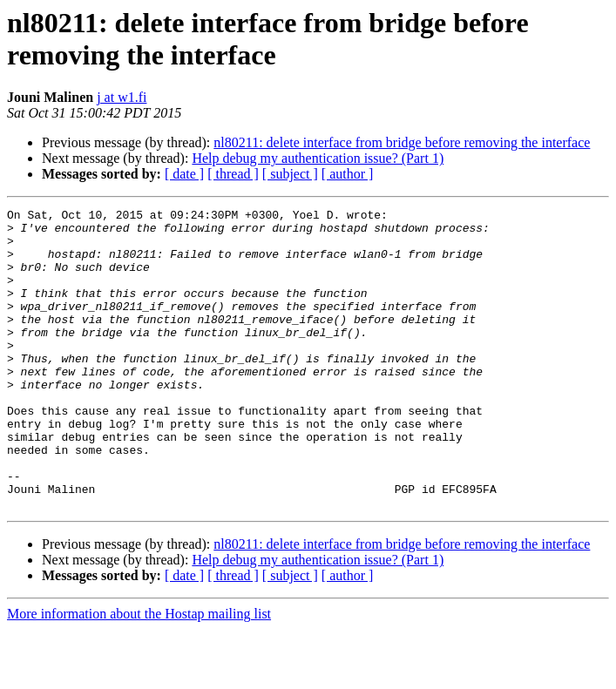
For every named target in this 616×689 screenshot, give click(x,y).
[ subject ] (290, 174)
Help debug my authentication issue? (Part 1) (318, 158)
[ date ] (184, 174)
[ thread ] (233, 174)
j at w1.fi (122, 97)
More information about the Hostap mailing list (139, 674)
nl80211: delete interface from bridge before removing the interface (402, 142)
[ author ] (348, 174)
